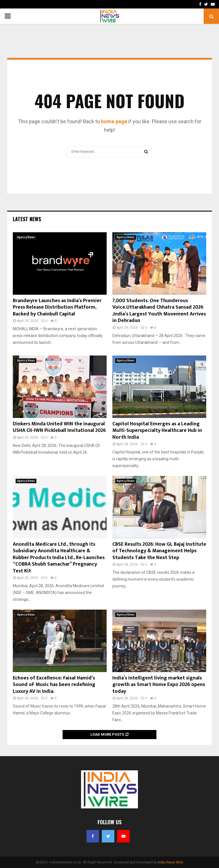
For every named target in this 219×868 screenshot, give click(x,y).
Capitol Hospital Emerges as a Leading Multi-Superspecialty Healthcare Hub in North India (157, 431)
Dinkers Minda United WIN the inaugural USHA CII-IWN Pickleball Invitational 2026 (59, 427)
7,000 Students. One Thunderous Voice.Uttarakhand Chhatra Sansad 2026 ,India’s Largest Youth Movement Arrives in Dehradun (159, 311)
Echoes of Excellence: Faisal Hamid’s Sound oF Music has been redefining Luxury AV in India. (54, 685)
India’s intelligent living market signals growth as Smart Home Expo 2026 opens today (159, 685)
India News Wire (171, 862)
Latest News (27, 219)
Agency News (26, 237)
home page (114, 121)
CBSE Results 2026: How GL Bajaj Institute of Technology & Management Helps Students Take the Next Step (159, 551)
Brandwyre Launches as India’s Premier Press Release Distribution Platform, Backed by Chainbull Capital (57, 307)
